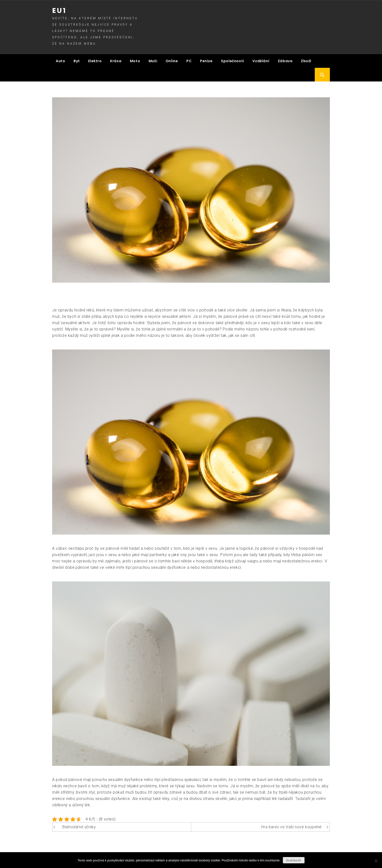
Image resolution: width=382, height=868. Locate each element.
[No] (376, 861)
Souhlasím (294, 860)
